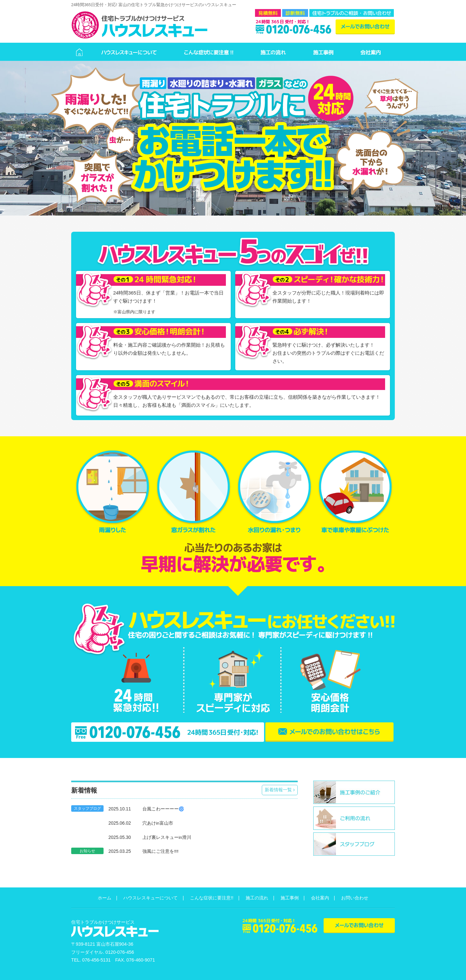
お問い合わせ (355, 898)
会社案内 (320, 898)
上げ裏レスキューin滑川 (167, 837)
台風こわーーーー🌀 (163, 809)
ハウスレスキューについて (150, 898)
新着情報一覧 (280, 790)
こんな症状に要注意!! (212, 898)
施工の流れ (257, 898)
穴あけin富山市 (158, 823)
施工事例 (290, 898)
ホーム (105, 898)
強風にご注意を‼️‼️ (161, 851)
